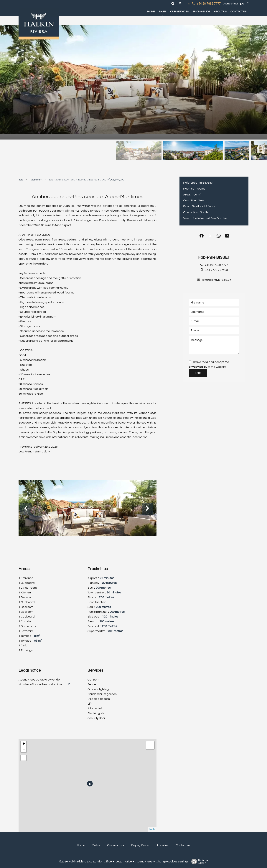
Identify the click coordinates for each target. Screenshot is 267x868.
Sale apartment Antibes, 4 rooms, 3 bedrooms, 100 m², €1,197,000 (86, 179)
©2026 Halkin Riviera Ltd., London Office (85, 862)
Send (198, 373)
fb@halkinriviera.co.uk (216, 280)
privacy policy (198, 367)
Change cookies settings (172, 862)
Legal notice (124, 862)
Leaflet (152, 829)
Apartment (36, 179)
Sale (21, 179)
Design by (199, 862)
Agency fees (144, 862)
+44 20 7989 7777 (209, 4)
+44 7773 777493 (216, 270)
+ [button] (24, 744)
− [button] (24, 750)
